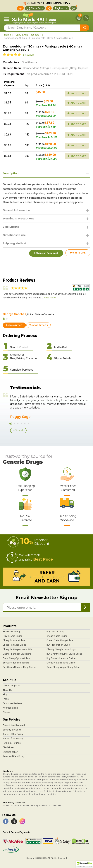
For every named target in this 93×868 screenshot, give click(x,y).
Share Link (78, 253)
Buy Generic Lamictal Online (61, 658)
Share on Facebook (46, 253)
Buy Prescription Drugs (58, 645)
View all (19, 430)
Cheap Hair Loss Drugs (14, 645)
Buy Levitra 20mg (55, 632)
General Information (16, 210)
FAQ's (6, 699)
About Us (7, 690)
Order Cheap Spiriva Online (16, 658)
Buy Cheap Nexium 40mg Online (19, 667)
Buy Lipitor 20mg (11, 632)
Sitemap (7, 712)
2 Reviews (29, 55)
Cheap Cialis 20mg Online (60, 640)
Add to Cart (77, 93)
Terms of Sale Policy (13, 739)
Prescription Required (14, 725)
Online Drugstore (11, 686)
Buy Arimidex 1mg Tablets (16, 663)
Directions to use (14, 235)
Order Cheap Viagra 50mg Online (63, 667)
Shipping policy (10, 752)
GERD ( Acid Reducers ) (28, 35)
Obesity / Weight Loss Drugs (61, 649)
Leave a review (14, 325)
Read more (50, 298)
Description (11, 173)
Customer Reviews (12, 703)
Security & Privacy (12, 730)
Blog (5, 695)
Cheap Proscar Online (14, 640)
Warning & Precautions (18, 219)
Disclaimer (8, 747)
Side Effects (11, 227)
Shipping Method (14, 243)
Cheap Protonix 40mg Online (61, 663)
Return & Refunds (12, 743)
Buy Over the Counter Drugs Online (64, 654)
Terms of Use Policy (13, 734)
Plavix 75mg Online (13, 636)
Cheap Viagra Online (57, 636)
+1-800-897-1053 (56, 3)
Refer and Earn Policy (14, 756)
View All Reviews (39, 325)
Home (7, 35)
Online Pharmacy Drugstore (17, 654)
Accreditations (10, 708)
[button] (85, 865)
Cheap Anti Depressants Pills (18, 649)
